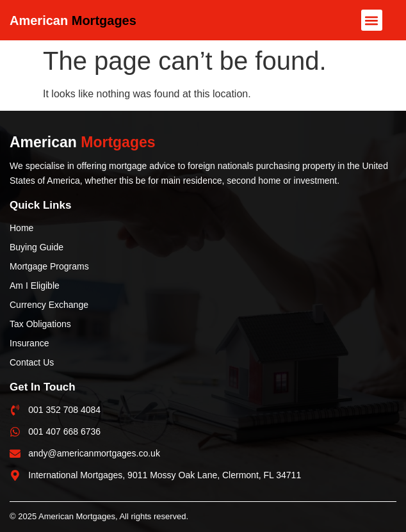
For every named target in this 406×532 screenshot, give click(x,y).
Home (21, 228)
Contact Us (32, 362)
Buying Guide (37, 247)
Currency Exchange (49, 305)
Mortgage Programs (49, 266)
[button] (372, 20)
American (73, 20)
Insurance (29, 343)
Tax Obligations (40, 324)
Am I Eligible (35, 286)
